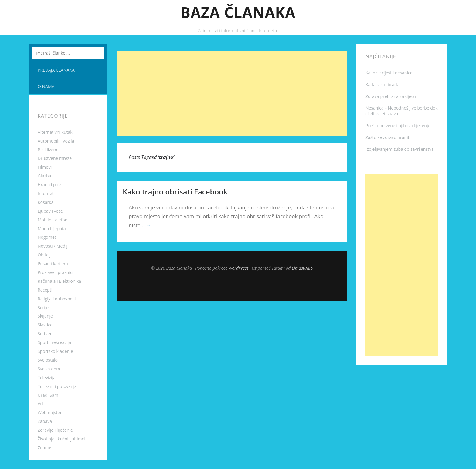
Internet (46, 193)
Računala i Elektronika (59, 281)
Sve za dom (49, 369)
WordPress (239, 268)
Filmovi (45, 167)
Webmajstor (50, 412)
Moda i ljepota (52, 229)
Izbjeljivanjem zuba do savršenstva (400, 149)
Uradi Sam (48, 395)
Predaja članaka (56, 70)
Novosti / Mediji (53, 246)
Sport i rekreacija (54, 342)
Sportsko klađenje (55, 351)
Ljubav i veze (50, 211)
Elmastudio (302, 268)
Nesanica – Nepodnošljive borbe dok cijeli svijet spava (402, 111)
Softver (45, 334)
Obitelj (44, 255)
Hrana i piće (49, 185)
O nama (46, 86)
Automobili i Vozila (56, 141)
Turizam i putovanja (57, 386)
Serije (43, 307)
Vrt (41, 404)
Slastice (45, 325)
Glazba (44, 176)
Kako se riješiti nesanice (389, 73)
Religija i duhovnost (57, 299)
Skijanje (45, 316)
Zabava (45, 421)
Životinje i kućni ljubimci (61, 439)
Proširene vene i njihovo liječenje (398, 125)
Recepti (45, 290)
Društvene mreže (55, 158)
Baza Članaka (238, 12)
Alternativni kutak (55, 132)
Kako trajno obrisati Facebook (175, 192)
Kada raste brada (382, 84)
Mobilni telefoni (53, 220)
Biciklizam (48, 150)
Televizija (47, 378)
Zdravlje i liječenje (55, 430)
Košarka (46, 202)
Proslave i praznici (55, 272)
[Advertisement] (232, 93)
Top (232, 286)
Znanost (46, 448)
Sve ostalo (48, 360)
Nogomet (47, 237)
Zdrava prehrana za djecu (391, 96)
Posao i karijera (53, 263)
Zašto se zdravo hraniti (388, 137)
